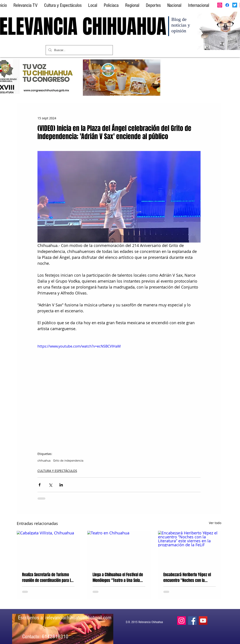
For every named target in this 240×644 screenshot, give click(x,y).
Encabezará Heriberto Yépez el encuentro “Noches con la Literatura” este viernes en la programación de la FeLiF (187, 578)
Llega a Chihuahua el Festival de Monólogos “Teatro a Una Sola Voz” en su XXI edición (118, 578)
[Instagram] (220, 5)
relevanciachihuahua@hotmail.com (78, 618)
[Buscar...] (79, 50)
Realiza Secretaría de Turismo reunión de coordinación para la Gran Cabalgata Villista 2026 (47, 578)
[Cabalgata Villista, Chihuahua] (48, 549)
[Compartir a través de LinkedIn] (61, 485)
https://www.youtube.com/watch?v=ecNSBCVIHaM (79, 346)
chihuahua (44, 460)
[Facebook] (227, 5)
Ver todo (215, 523)
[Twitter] (235, 5)
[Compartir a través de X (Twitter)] (50, 485)
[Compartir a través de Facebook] (40, 485)
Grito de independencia (68, 460)
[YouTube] (203, 621)
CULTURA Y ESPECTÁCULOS (57, 471)
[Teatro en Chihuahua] (119, 549)
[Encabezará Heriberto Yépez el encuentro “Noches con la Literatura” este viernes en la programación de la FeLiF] (190, 549)
